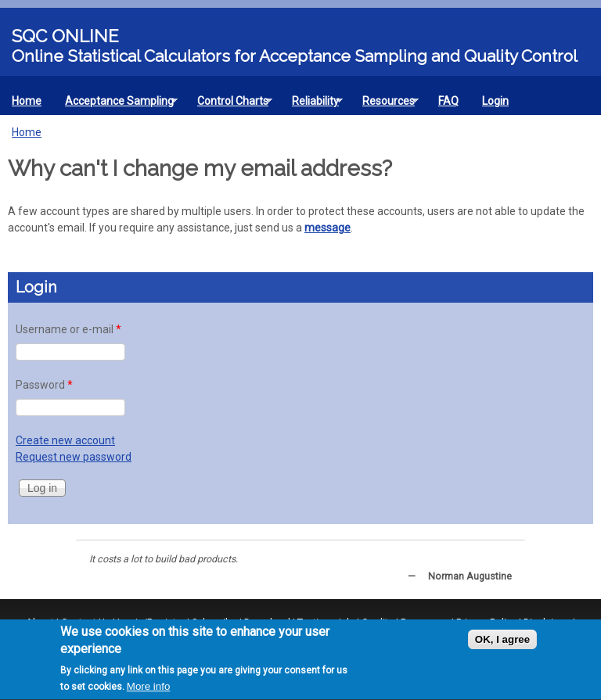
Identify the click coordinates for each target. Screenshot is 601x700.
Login (495, 101)
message (327, 228)
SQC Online (65, 36)
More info (149, 689)
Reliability (311, 105)
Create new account (65, 440)
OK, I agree (502, 642)
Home (27, 101)
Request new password (74, 457)
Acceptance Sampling (115, 105)
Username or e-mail (68, 329)
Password (44, 385)
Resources (385, 105)
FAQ (448, 101)
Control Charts (229, 105)
